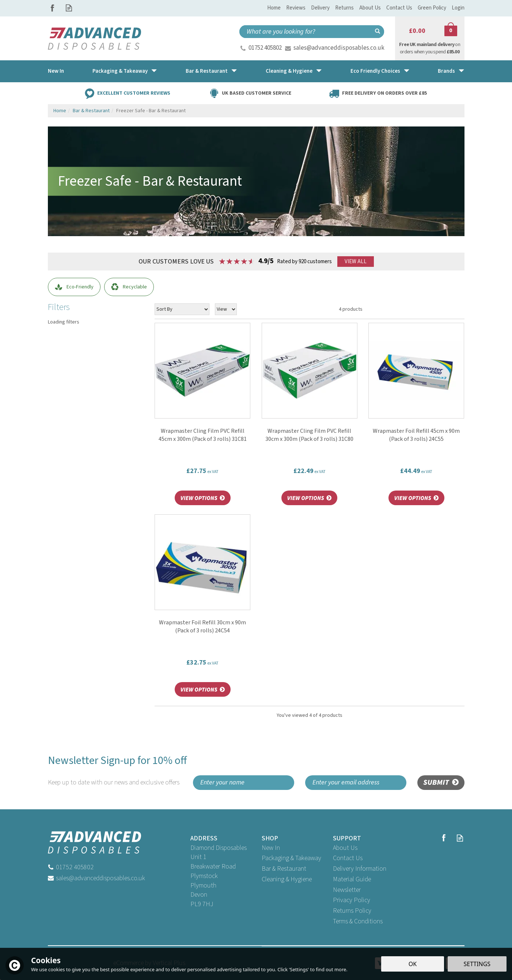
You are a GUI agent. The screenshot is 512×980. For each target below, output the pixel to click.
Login (458, 8)
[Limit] (226, 309)
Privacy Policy (352, 900)
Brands (446, 71)
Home (274, 8)
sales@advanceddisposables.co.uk (339, 48)
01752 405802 (265, 48)
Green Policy (432, 8)
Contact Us (348, 858)
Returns (344, 8)
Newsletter (347, 890)
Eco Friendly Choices (375, 71)
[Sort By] (182, 309)
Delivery (320, 8)
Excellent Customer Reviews (134, 93)
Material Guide (352, 879)
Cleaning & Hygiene (287, 879)
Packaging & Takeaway (291, 858)
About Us (345, 848)
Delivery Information (360, 869)
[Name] (244, 783)
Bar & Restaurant (284, 869)
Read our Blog (69, 8)
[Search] (305, 32)
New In (271, 848)
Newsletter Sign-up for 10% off (118, 770)
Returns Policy (352, 911)
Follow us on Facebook (52, 8)
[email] (356, 783)
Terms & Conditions (358, 921)
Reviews (296, 8)
